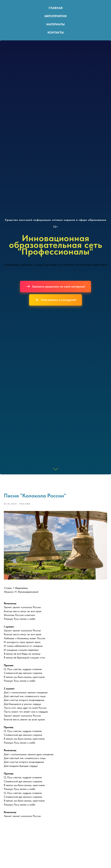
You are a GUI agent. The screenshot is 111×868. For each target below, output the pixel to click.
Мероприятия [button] (55, 16)
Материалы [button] (55, 24)
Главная (56, 8)
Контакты (56, 32)
